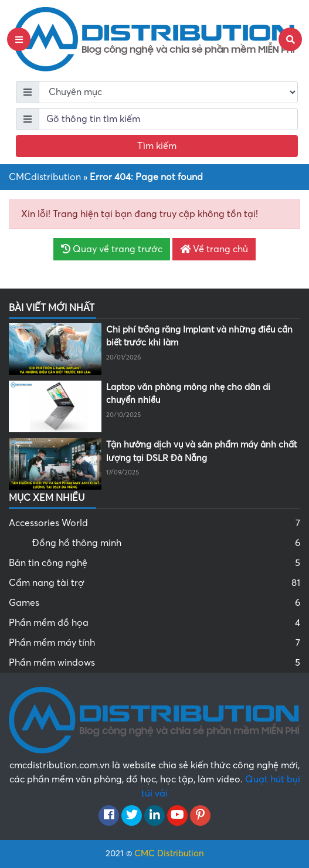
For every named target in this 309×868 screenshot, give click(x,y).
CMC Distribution (169, 853)
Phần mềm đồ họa (154, 623)
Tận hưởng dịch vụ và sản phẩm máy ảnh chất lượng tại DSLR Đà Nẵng (201, 451)
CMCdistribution (45, 177)
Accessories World (154, 523)
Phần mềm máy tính (154, 643)
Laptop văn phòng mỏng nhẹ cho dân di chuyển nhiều (188, 394)
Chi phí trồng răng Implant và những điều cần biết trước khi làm (199, 336)
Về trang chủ (214, 249)
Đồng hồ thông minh (166, 543)
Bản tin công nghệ (154, 563)
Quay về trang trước (112, 249)
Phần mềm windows (154, 663)
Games (154, 603)
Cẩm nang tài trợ (154, 583)
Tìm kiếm (157, 146)
